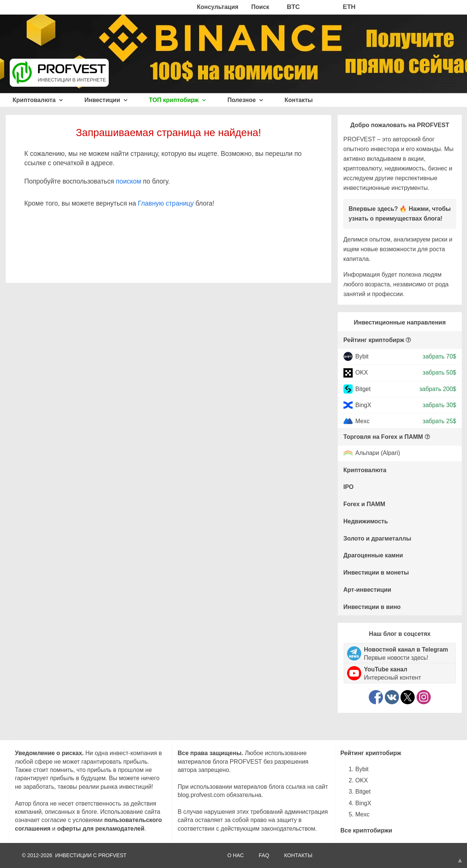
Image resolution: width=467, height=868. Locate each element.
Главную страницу (166, 203)
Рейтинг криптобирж (374, 340)
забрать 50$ (439, 373)
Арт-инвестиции (367, 590)
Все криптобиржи (366, 830)
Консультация (218, 7)
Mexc (362, 421)
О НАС (235, 855)
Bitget (363, 389)
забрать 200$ (438, 389)
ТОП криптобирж (178, 100)
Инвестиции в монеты (376, 572)
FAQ (264, 855)
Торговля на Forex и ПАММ (383, 437)
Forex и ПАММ (364, 504)
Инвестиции (106, 100)
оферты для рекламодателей (101, 829)
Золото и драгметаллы (377, 538)
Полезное (245, 100)
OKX (362, 373)
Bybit (362, 356)
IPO (349, 487)
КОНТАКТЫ (299, 855)
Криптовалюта (38, 100)
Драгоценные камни (373, 555)
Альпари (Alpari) (378, 453)
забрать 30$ (439, 405)
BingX (363, 405)
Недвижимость (366, 521)
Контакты (299, 100)
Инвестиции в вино (372, 607)
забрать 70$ (439, 356)
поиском (129, 181)
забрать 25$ (439, 421)
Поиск (260, 7)
